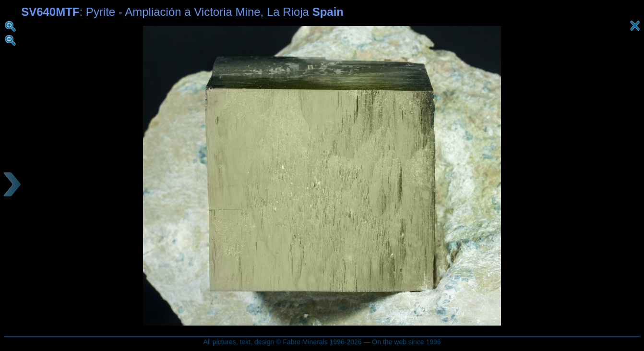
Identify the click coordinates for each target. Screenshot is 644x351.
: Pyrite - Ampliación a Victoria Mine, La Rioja (182, 12)
